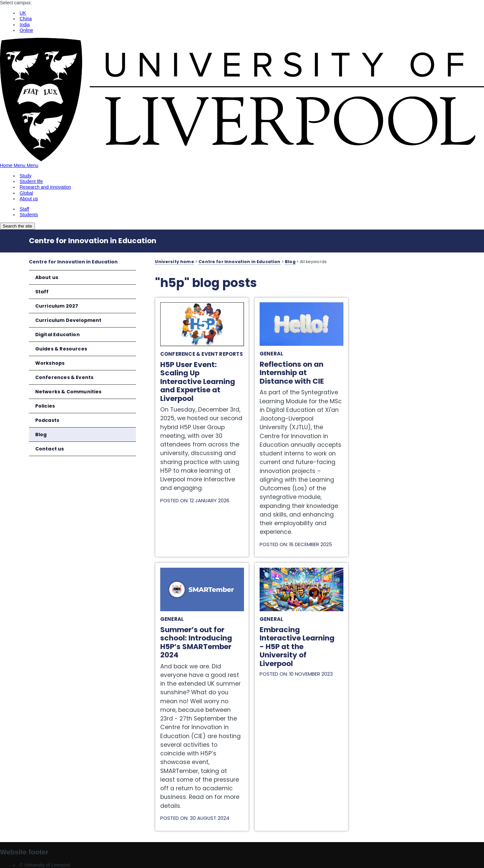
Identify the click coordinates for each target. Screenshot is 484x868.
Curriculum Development (68, 320)
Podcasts (47, 420)
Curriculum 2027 (57, 306)
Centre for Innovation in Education (93, 241)
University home (174, 262)
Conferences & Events (64, 377)
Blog (41, 434)
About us (47, 277)
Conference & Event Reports (201, 354)
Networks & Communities (68, 392)
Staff (42, 292)
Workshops (50, 363)
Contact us (50, 449)
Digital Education (58, 335)
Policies (45, 406)
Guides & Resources (61, 349)
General (271, 354)
